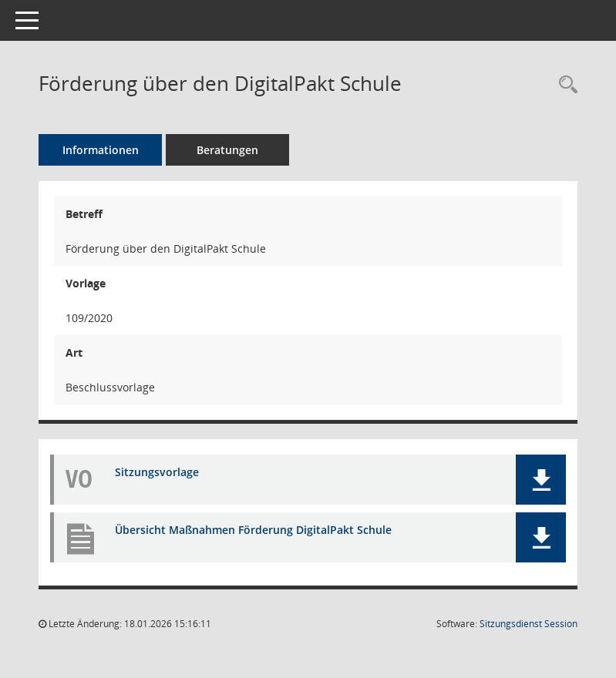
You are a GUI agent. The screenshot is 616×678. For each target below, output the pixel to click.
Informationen (101, 150)
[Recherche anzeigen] (564, 85)
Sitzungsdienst (528, 624)
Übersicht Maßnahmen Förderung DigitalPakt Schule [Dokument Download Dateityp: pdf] (253, 530)
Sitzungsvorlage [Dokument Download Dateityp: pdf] (157, 472)
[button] (541, 480)
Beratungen (227, 150)
